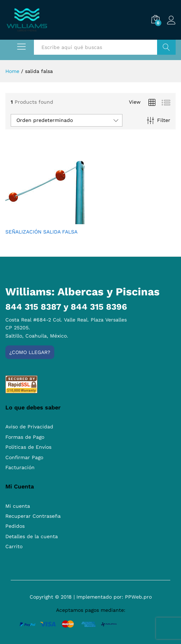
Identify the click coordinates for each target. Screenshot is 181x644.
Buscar (166, 47)
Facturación (20, 467)
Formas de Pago (25, 437)
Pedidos (15, 526)
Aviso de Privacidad (29, 427)
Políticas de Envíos (28, 447)
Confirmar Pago (24, 457)
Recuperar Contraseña (33, 516)
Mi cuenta (18, 506)
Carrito (14, 546)
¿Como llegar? (30, 352)
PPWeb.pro (138, 597)
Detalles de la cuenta (32, 536)
